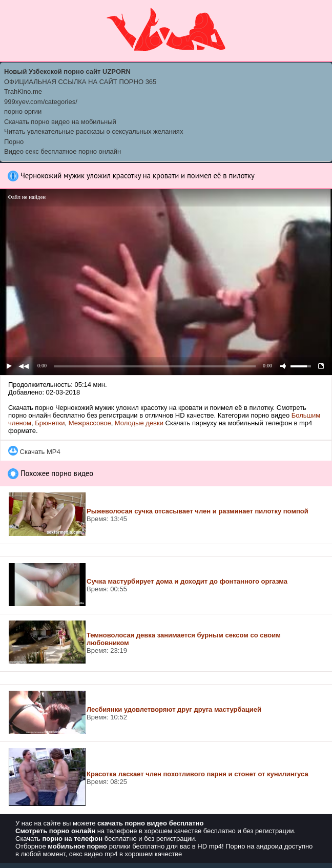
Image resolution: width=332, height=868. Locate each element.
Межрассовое (90, 423)
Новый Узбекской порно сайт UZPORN (67, 71)
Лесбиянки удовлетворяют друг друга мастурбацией (174, 709)
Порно (14, 142)
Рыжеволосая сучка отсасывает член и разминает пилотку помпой (198, 511)
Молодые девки (139, 423)
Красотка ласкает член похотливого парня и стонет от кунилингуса (198, 774)
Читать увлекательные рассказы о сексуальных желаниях (94, 131)
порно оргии (23, 111)
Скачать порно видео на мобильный (60, 122)
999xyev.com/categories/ (41, 102)
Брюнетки (50, 423)
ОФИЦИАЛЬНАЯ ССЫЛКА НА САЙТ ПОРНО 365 (80, 82)
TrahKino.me (23, 91)
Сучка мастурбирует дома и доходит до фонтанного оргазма (187, 581)
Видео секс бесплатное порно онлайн (63, 151)
